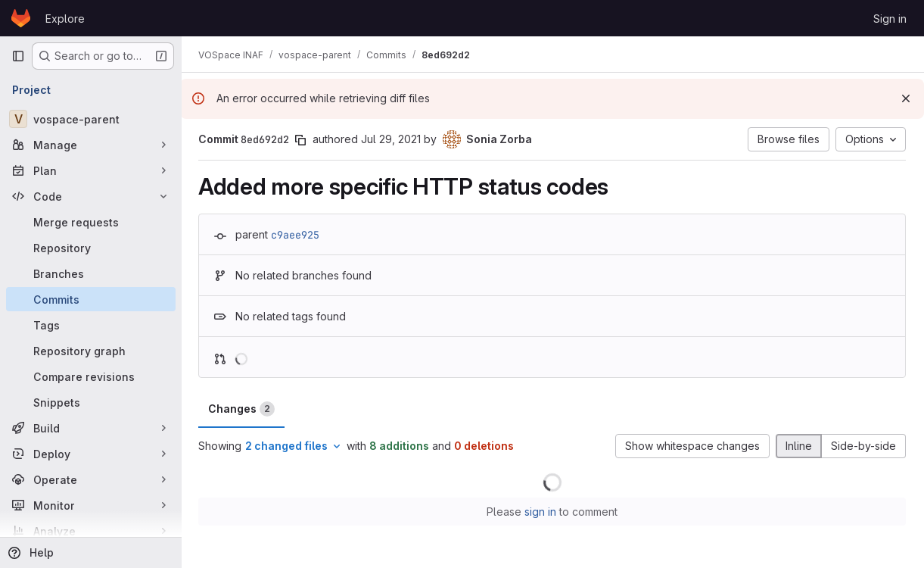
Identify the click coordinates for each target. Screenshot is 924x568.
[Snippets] (91, 402)
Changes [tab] (243, 409)
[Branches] (91, 273)
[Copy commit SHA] (302, 140)
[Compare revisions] (91, 376)
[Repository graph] (91, 351)
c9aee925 (297, 235)
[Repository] (91, 248)
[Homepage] (21, 18)
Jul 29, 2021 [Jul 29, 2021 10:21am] (392, 139)
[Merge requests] (91, 222)
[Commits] (91, 299)
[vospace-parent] (91, 119)
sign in (541, 512)
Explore (65, 19)
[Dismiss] (906, 98)
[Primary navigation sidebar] (18, 56)
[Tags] (91, 325)
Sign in (890, 19)
